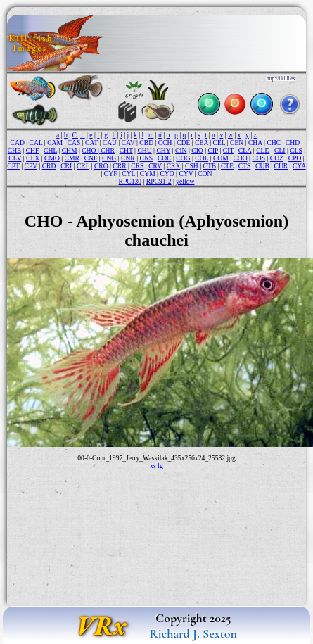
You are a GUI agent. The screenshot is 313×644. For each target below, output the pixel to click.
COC (165, 158)
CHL (50, 150)
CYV (186, 173)
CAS (74, 143)
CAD (18, 143)
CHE (14, 150)
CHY (163, 150)
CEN (237, 143)
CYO (167, 173)
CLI (280, 150)
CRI (66, 166)
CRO (101, 166)
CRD (49, 166)
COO (240, 158)
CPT (13, 166)
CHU (144, 150)
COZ (277, 158)
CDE (183, 143)
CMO (52, 158)
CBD (146, 143)
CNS (146, 158)
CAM (55, 143)
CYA (299, 166)
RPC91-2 (159, 181)
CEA (202, 143)
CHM (70, 150)
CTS (245, 166)
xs (153, 466)
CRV (155, 166)
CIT (228, 150)
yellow (185, 181)
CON (205, 173)
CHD (293, 143)
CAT (91, 143)
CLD (263, 150)
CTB (210, 166)
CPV (31, 166)
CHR (108, 150)
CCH (165, 143)
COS (258, 158)
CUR (281, 166)
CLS (296, 150)
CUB (262, 166)
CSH (192, 166)
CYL (128, 173)
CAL (36, 143)
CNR (128, 158)
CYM (148, 173)
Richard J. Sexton (193, 633)
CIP (213, 150)
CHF (33, 150)
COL (202, 158)
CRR (119, 166)
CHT (126, 150)
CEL (219, 143)
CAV (128, 143)
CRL (83, 166)
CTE (227, 166)
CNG (109, 158)
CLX (33, 158)
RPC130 (130, 181)
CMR (72, 158)
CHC (274, 143)
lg (160, 466)
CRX (174, 166)
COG (183, 158)
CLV (15, 158)
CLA (245, 150)
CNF (91, 158)
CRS (137, 166)
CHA (255, 143)
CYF (111, 173)
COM (221, 158)
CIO (197, 150)
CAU (110, 143)
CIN (181, 150)
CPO (295, 158)
